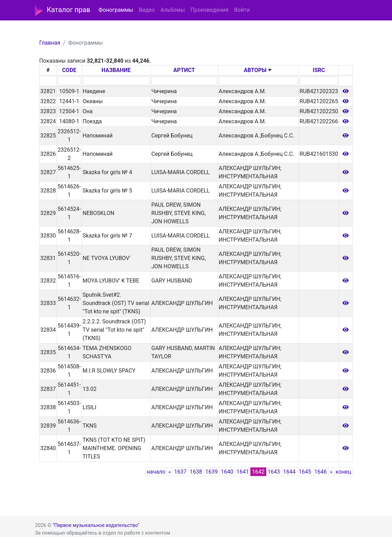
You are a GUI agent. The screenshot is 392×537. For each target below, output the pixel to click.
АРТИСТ (184, 70)
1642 (258, 472)
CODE (69, 70)
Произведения (210, 10)
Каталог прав (63, 10)
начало (156, 472)
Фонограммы (116, 10)
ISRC (319, 70)
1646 (321, 472)
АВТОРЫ (255, 70)
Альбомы (173, 10)
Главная (50, 43)
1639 (212, 472)
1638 (196, 472)
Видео (147, 10)
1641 (243, 472)
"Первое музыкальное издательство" (96, 525)
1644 (289, 472)
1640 (227, 472)
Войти (242, 10)
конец (343, 472)
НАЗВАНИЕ (116, 70)
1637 (180, 472)
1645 (305, 472)
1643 (274, 472)
